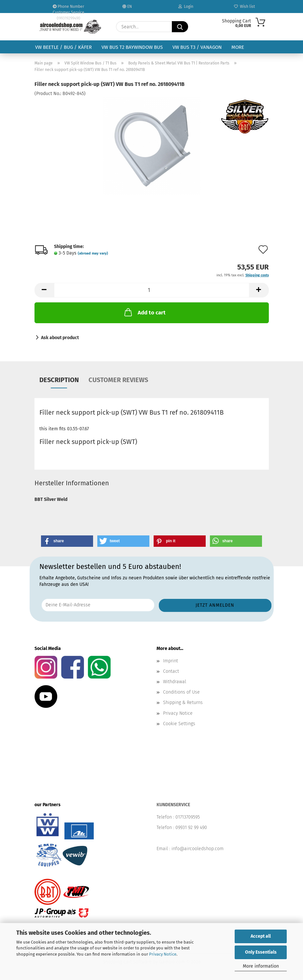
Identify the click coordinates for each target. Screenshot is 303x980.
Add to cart (144, 312)
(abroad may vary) (93, 253)
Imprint (171, 661)
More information (261, 966)
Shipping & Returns (183, 703)
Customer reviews (118, 380)
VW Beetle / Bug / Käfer (63, 47)
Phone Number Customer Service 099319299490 (69, 9)
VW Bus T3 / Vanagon (197, 47)
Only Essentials (261, 952)
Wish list (244, 7)
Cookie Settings (179, 724)
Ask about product (60, 338)
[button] (44, 290)
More (238, 47)
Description (59, 380)
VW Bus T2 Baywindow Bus (132, 47)
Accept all (261, 936)
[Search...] (180, 27)
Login (186, 7)
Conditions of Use (181, 692)
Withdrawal (175, 682)
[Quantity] (152, 290)
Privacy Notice (163, 954)
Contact (171, 671)
